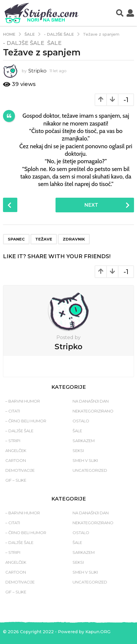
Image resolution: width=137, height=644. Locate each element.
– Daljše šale (19, 431)
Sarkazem (84, 441)
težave (44, 239)
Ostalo (81, 421)
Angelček (16, 451)
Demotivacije (20, 470)
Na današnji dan (91, 401)
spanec (16, 239)
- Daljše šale (24, 43)
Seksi (78, 451)
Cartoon (16, 460)
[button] (120, 13)
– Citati (13, 411)
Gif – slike (16, 480)
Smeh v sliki (85, 460)
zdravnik (74, 239)
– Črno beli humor (26, 421)
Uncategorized (90, 470)
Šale (54, 43)
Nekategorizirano (93, 411)
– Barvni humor (23, 401)
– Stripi (13, 441)
